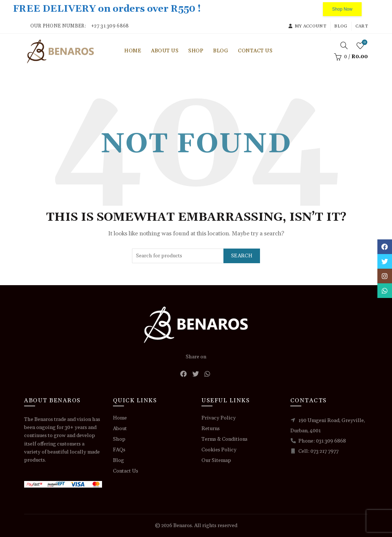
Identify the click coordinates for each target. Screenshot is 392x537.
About (120, 429)
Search (242, 256)
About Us (165, 51)
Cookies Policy (219, 450)
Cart (362, 26)
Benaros (183, 526)
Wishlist (364, 43)
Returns (211, 429)
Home (133, 51)
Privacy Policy (219, 418)
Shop (196, 51)
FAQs (119, 450)
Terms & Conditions (225, 439)
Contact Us (255, 51)
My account (307, 26)
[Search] (344, 45)
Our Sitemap (216, 460)
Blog (341, 26)
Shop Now (342, 9)
